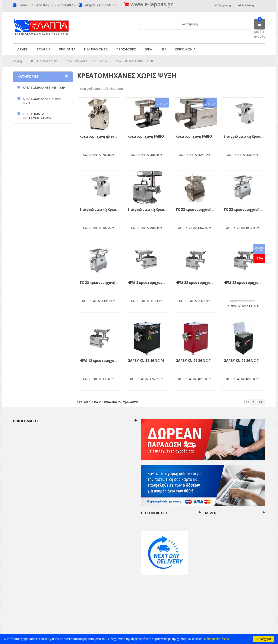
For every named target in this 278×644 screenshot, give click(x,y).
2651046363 (45, 5)
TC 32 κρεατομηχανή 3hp (245, 209)
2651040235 (67, 5)
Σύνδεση (247, 5)
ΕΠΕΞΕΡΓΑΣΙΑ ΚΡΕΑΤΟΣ (44, 61)
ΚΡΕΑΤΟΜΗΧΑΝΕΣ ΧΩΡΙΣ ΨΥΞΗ (134, 61)
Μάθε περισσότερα (217, 639)
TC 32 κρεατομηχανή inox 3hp (201, 209)
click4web (185, 605)
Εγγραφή (224, 5)
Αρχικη (17, 61)
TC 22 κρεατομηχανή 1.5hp (102, 283)
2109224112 (106, 5)
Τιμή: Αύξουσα (90, 89)
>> (261, 402)
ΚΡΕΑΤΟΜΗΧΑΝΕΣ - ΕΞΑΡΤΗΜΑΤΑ (87, 61)
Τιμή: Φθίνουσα (112, 89)
